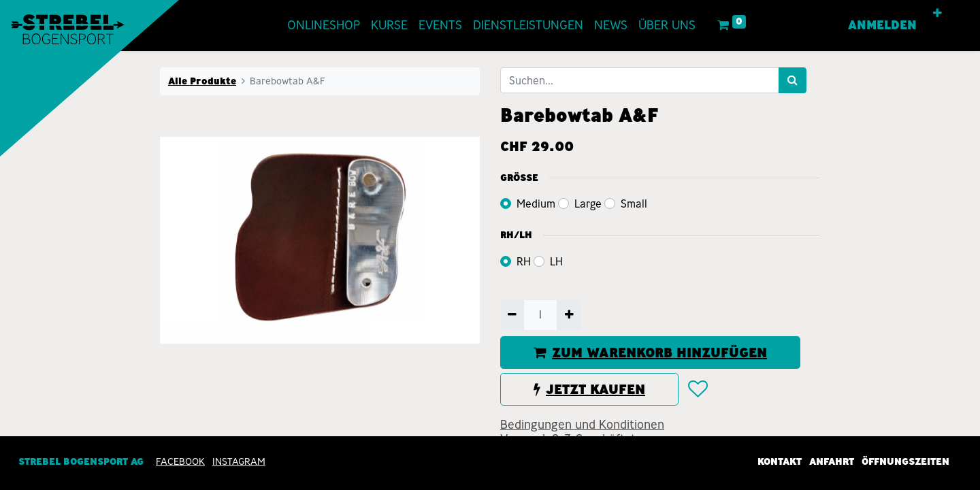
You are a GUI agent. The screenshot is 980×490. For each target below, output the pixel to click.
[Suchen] (793, 80)
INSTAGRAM (239, 461)
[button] (937, 14)
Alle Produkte (202, 81)
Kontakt (780, 461)
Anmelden (882, 25)
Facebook (180, 461)
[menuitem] (324, 26)
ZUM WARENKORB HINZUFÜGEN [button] (650, 353)
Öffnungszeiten (905, 461)
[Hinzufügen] (569, 315)
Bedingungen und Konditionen (582, 425)
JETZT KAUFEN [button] (589, 389)
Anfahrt (832, 461)
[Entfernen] (512, 315)
